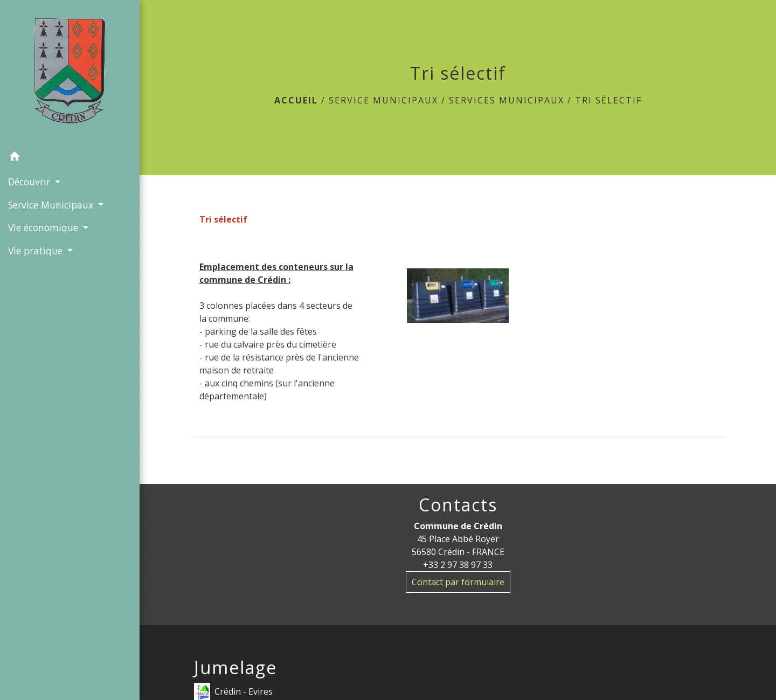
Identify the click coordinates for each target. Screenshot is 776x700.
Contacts (458, 505)
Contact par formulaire (458, 582)
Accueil (296, 100)
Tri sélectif (608, 100)
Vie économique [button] (44, 227)
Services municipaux (507, 100)
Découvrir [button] (30, 182)
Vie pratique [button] (37, 251)
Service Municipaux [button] (52, 205)
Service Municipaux (383, 100)
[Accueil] (70, 73)
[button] (70, 158)
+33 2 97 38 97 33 (458, 565)
